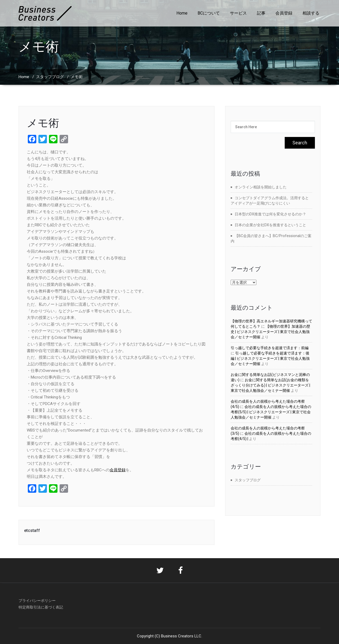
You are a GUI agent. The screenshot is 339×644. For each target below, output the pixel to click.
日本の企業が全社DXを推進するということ (270, 225)
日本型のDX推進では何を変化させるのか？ (270, 214)
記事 (261, 13)
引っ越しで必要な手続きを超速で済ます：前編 (270, 348)
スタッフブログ (50, 77)
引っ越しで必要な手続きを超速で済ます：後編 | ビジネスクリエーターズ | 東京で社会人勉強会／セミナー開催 (270, 358)
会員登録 (284, 13)
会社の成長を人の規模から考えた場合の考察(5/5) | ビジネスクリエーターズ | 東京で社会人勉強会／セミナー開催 (271, 412)
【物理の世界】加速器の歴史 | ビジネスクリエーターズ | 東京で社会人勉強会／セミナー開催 (270, 332)
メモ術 (43, 123)
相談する (311, 13)
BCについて (209, 13)
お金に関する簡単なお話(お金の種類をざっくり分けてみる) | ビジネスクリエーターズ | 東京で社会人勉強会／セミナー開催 (270, 385)
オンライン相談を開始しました (261, 187)
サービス (238, 13)
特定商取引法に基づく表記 (41, 607)
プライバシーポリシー (37, 601)
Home (182, 13)
